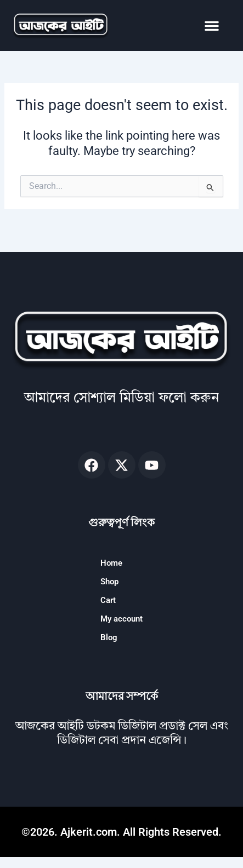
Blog (109, 637)
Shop (109, 582)
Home (111, 563)
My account (122, 619)
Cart (108, 600)
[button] (212, 26)
